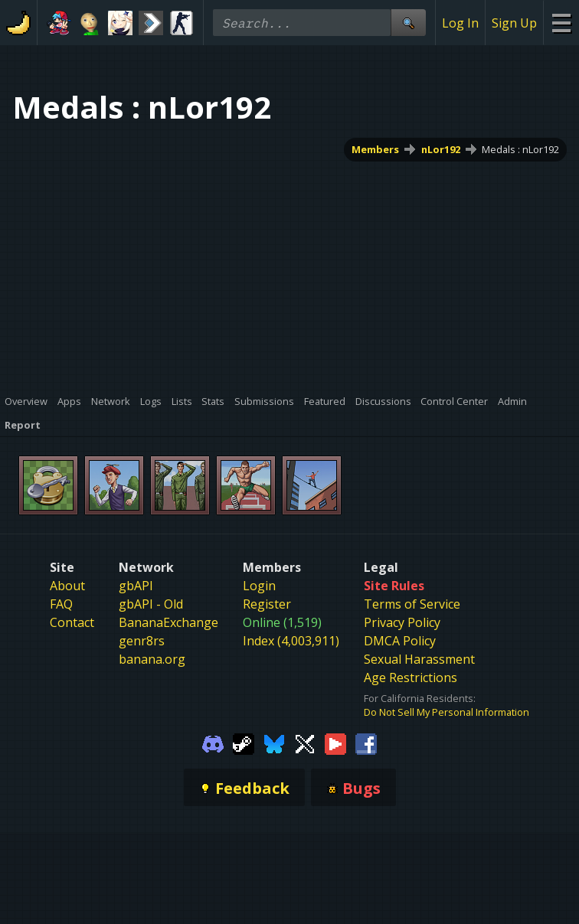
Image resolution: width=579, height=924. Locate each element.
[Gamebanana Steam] (244, 743)
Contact (72, 622)
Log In (460, 23)
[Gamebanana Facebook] (366, 743)
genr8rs (142, 641)
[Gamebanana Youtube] (335, 743)
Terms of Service (412, 604)
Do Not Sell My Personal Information (447, 712)
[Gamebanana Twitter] (305, 743)
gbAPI (136, 586)
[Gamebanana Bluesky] (274, 743)
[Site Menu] (561, 23)
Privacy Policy (402, 622)
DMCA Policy (400, 641)
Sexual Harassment (419, 659)
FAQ (61, 604)
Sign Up (514, 23)
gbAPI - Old (151, 604)
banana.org (152, 659)
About (67, 586)
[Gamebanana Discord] (213, 743)
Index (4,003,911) (291, 641)
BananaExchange (168, 622)
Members (375, 149)
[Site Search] (408, 23)
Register (267, 604)
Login (259, 586)
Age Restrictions (411, 677)
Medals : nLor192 (520, 149)
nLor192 (441, 149)
